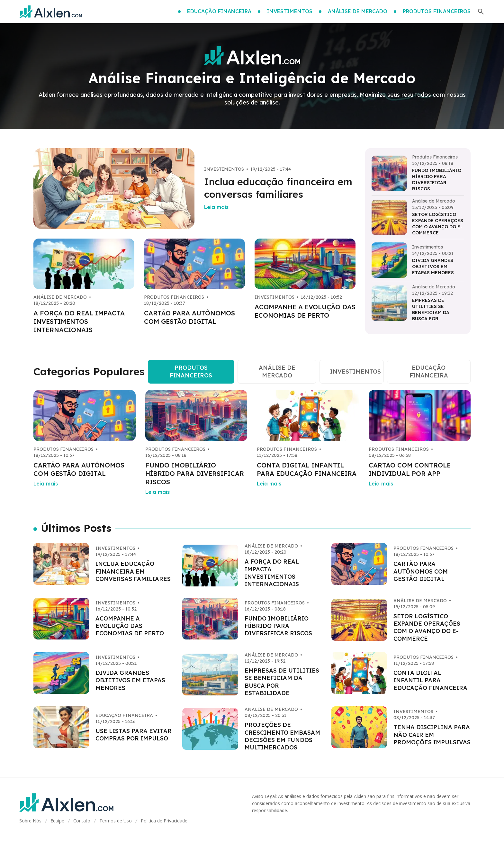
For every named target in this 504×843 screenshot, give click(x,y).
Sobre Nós (30, 821)
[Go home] (51, 12)
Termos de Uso (116, 821)
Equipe (57, 821)
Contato (82, 821)
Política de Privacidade (164, 821)
